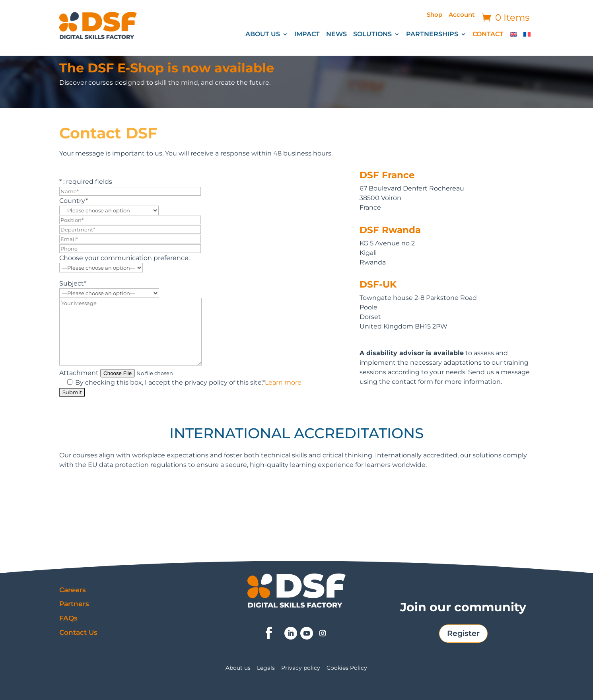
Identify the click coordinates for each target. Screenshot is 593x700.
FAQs (68, 618)
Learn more (283, 382)
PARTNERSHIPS (432, 35)
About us (238, 668)
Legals (266, 668)
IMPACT (307, 35)
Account (462, 15)
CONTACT (488, 35)
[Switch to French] (527, 36)
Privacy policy (301, 668)
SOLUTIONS (372, 35)
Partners (74, 604)
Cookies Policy (347, 668)
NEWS (336, 35)
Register (463, 633)
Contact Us (78, 632)
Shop (435, 15)
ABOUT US (263, 35)
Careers (73, 590)
